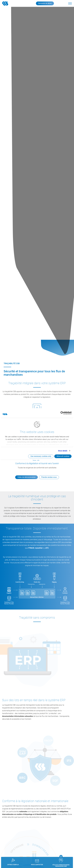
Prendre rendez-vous (49, 477)
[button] (70, 3)
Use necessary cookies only (41, 456)
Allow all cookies (63, 456)
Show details (63, 451)
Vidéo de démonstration (26, 477)
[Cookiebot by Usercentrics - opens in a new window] (62, 413)
